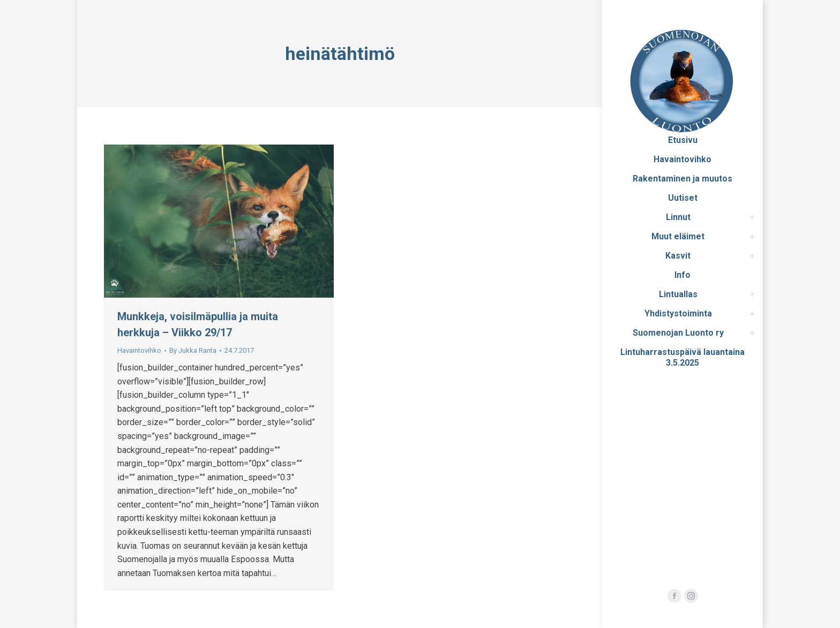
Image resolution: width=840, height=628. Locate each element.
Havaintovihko (139, 350)
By (193, 350)
